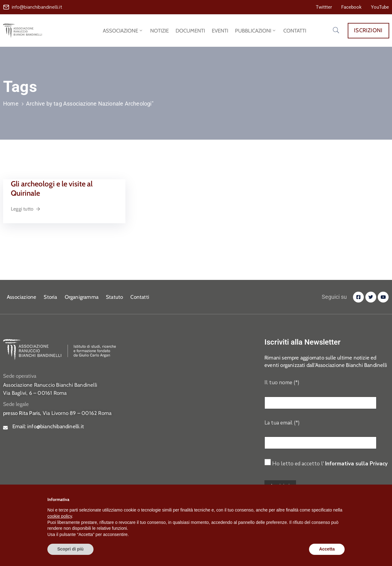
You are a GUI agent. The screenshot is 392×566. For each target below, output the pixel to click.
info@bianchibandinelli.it (37, 7)
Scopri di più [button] (70, 549)
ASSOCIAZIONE (123, 31)
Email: (48, 426)
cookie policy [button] (60, 516)
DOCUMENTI (190, 31)
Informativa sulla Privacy (356, 464)
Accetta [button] (327, 549)
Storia (50, 297)
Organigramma (82, 297)
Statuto (114, 297)
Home (11, 104)
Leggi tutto (26, 209)
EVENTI (220, 31)
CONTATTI (295, 31)
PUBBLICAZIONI (256, 31)
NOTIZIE (159, 31)
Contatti (140, 297)
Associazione (22, 297)
